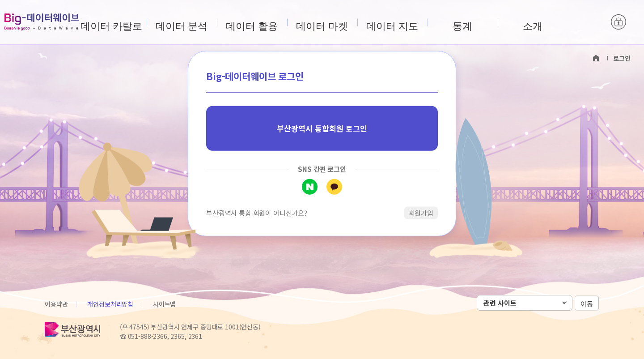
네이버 (310, 186)
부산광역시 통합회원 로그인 (322, 128)
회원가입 (421, 212)
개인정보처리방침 (110, 304)
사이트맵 (164, 304)
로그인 (619, 22)
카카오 (334, 186)
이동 (587, 303)
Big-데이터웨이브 (42, 22)
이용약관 (56, 304)
